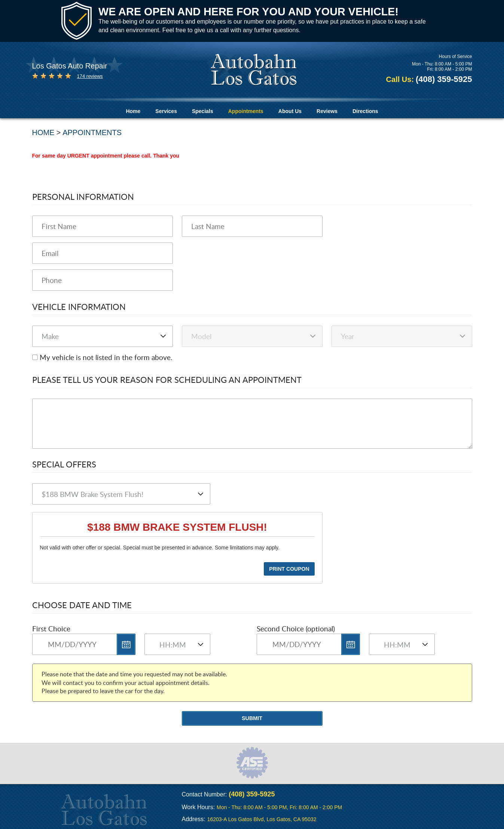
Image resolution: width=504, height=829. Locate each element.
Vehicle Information (79, 307)
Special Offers (64, 464)
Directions (365, 111)
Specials (203, 111)
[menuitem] (133, 111)
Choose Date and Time (82, 605)
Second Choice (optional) (296, 629)
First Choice (51, 629)
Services (166, 111)
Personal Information (83, 196)
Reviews (327, 111)
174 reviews (90, 76)
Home (133, 111)
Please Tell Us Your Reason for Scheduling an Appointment (167, 380)
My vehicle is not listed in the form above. (106, 357)
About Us (290, 111)
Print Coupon (289, 569)
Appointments (246, 111)
